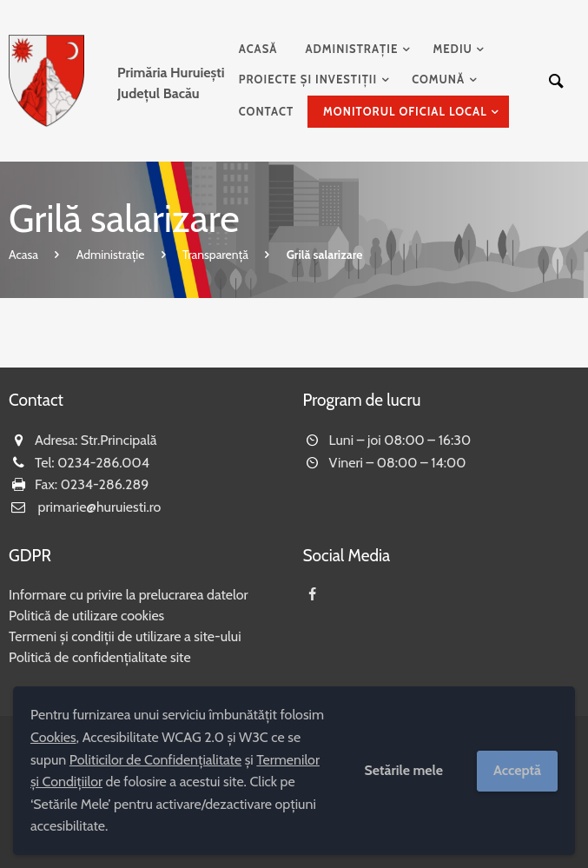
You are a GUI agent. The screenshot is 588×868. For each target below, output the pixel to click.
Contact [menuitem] (267, 111)
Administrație (111, 255)
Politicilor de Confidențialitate (155, 760)
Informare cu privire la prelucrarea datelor (129, 595)
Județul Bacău (171, 83)
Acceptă (517, 770)
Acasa (23, 255)
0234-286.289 (105, 484)
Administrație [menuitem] (351, 49)
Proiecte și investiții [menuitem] (308, 79)
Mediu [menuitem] (453, 49)
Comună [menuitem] (438, 79)
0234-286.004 (103, 463)
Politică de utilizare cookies (86, 616)
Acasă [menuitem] (258, 49)
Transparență (215, 255)
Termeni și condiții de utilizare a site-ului (125, 636)
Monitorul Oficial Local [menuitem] (405, 111)
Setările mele (403, 770)
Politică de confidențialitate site (100, 657)
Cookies (53, 737)
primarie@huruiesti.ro (100, 507)
